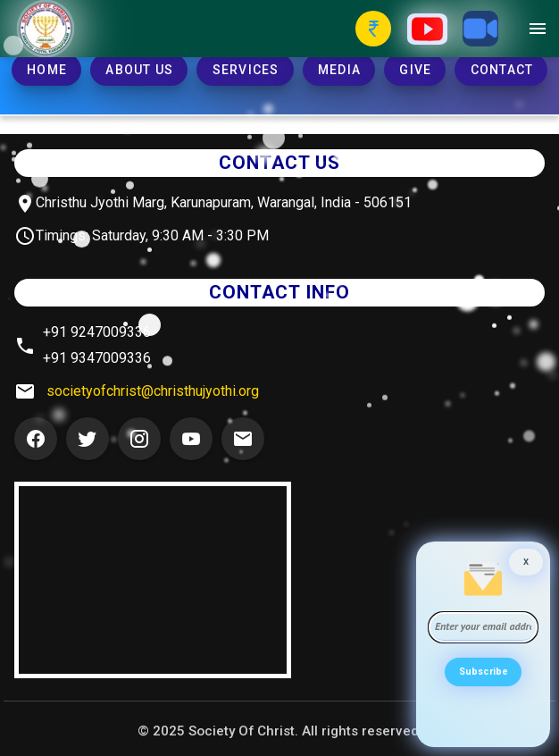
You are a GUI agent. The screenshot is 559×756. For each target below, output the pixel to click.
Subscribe (484, 672)
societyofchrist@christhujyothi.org (153, 391)
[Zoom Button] (480, 29)
